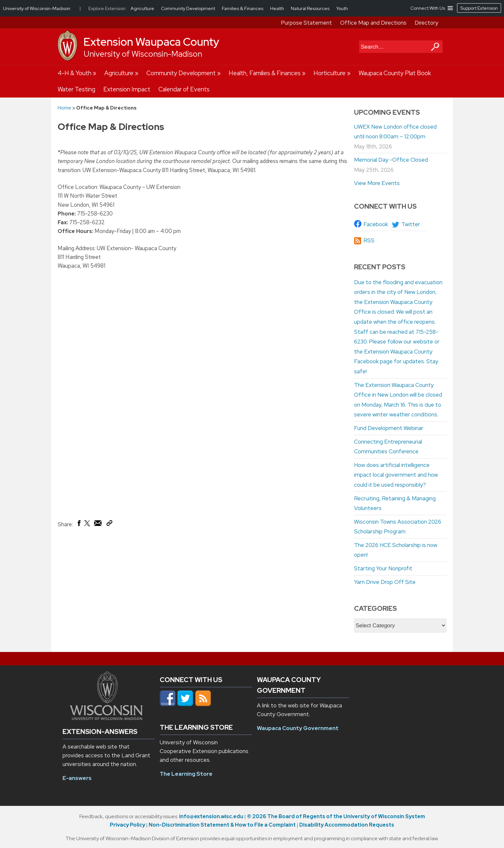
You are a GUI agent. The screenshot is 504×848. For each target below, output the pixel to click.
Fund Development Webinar (389, 428)
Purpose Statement (306, 23)
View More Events (377, 183)
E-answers (77, 778)
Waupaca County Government (298, 728)
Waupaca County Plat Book (395, 73)
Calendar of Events (184, 89)
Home (64, 108)
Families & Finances (243, 8)
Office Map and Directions (373, 23)
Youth (342, 8)
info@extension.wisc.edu (211, 816)
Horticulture (330, 73)
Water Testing (76, 89)
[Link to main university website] (106, 718)
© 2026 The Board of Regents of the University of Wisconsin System (336, 816)
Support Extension (479, 8)
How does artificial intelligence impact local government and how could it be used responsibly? (396, 475)
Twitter (411, 224)
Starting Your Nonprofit (383, 568)
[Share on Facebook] (79, 525)
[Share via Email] (98, 525)
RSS (369, 240)
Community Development (181, 73)
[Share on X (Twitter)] (87, 526)
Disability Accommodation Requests (347, 825)
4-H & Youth (74, 73)
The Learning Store (186, 774)
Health (278, 8)
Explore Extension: (108, 8)
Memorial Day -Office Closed (391, 160)
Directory (426, 23)
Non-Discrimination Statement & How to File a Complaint (222, 825)
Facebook (376, 224)
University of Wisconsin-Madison (143, 54)
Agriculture (119, 73)
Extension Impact (127, 89)
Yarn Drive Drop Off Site (385, 582)
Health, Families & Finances (265, 73)
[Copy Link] (109, 524)
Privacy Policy (127, 825)
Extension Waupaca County (151, 42)
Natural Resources (311, 8)
